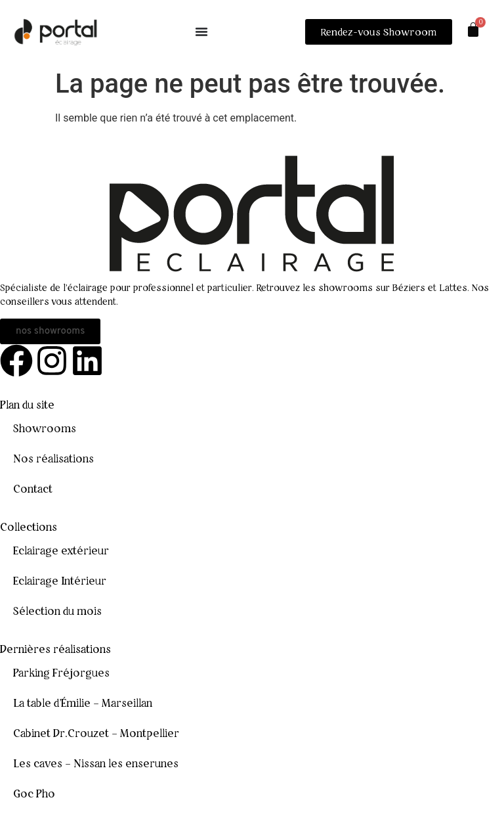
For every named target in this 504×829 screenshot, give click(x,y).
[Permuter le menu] (201, 32)
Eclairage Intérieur (60, 581)
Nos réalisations (53, 459)
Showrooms (45, 428)
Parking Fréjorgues (61, 673)
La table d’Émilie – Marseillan (83, 703)
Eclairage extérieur (61, 550)
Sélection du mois (57, 611)
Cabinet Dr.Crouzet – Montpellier (96, 733)
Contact (33, 489)
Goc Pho (34, 794)
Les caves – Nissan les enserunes (96, 763)
